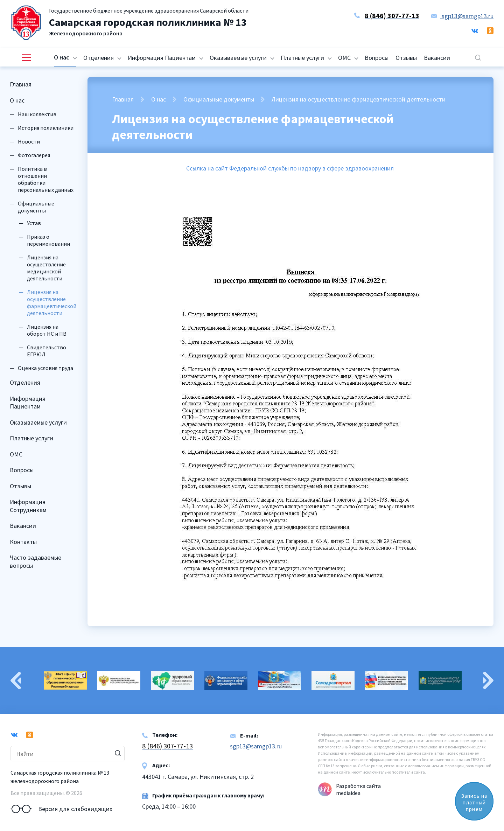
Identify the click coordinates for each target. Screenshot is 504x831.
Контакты (23, 542)
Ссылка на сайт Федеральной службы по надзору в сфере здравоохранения (291, 168)
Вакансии (437, 58)
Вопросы (377, 58)
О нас (62, 57)
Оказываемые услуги (238, 58)
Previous (16, 680)
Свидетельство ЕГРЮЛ (47, 351)
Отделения (99, 58)
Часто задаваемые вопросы (36, 561)
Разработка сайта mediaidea (358, 789)
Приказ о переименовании (48, 240)
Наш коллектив (37, 114)
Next (488, 680)
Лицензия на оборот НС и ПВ (47, 330)
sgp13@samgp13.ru (462, 16)
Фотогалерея (34, 155)
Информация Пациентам (162, 58)
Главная (21, 84)
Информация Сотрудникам (28, 506)
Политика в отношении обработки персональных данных (46, 179)
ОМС (344, 58)
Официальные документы (36, 207)
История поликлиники (46, 128)
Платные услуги (302, 58)
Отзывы (406, 58)
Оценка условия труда (45, 368)
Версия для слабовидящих (61, 809)
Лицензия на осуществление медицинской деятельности (46, 268)
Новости (29, 141)
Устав (34, 223)
